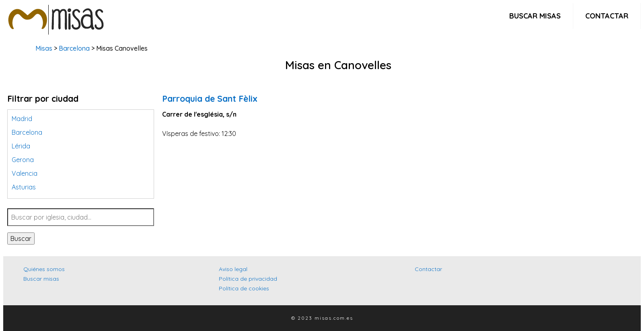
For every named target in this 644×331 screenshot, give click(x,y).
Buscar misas (535, 16)
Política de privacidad (248, 279)
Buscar (21, 238)
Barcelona (74, 48)
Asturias (24, 187)
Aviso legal (233, 269)
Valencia (25, 173)
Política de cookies (244, 288)
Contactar (607, 16)
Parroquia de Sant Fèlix (210, 99)
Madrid (22, 119)
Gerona (23, 160)
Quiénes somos (44, 269)
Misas (44, 48)
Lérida (21, 146)
